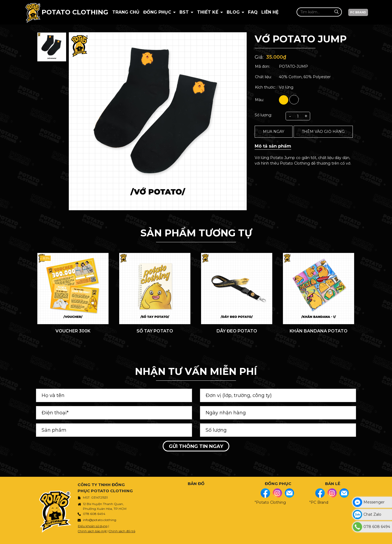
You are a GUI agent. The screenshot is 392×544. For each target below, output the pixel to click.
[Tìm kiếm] (336, 12)
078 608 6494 (94, 514)
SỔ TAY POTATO (155, 331)
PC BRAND (358, 12)
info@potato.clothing (100, 520)
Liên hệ (270, 12)
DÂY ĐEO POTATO (237, 331)
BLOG (234, 12)
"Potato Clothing (270, 502)
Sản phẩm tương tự (196, 233)
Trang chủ (126, 12)
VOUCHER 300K (73, 331)
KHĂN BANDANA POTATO (319, 331)
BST (185, 12)
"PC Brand (319, 502)
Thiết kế (208, 12)
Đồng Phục (158, 12)
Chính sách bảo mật (92, 531)
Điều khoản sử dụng (93, 526)
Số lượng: (263, 115)
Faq (253, 12)
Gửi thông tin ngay (196, 446)
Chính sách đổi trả (122, 531)
